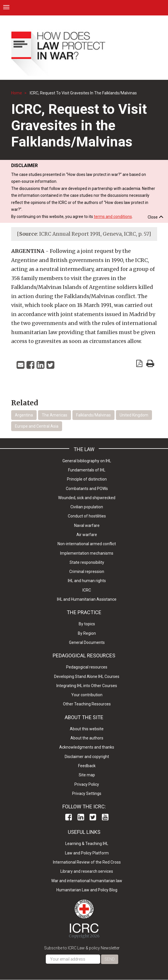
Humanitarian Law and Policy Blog (87, 890)
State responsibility (87, 562)
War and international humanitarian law (87, 881)
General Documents (87, 642)
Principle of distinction (87, 479)
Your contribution (87, 695)
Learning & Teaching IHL (87, 844)
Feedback (87, 766)
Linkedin (81, 817)
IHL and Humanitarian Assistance (87, 599)
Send (110, 959)
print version (150, 363)
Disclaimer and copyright (87, 757)
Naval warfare (87, 525)
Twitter (93, 817)
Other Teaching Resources (87, 704)
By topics (87, 624)
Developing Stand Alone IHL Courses (87, 677)
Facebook (69, 817)
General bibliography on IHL (87, 461)
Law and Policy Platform (87, 853)
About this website (87, 729)
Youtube (105, 817)
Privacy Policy (87, 784)
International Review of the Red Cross (87, 862)
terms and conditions (113, 217)
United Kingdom (134, 415)
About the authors (87, 738)
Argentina (24, 415)
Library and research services (87, 871)
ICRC (87, 590)
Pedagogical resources (87, 667)
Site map (87, 775)
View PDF (139, 363)
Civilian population (87, 507)
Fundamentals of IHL (87, 470)
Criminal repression (87, 572)
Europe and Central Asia (37, 426)
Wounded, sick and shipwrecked (87, 498)
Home (17, 93)
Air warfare (87, 535)
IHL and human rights (87, 581)
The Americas (55, 415)
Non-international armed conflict (87, 544)
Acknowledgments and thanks (87, 747)
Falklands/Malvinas (93, 415)
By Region (87, 633)
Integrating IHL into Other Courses (87, 686)
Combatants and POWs (87, 489)
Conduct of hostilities (87, 516)
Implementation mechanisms (87, 553)
